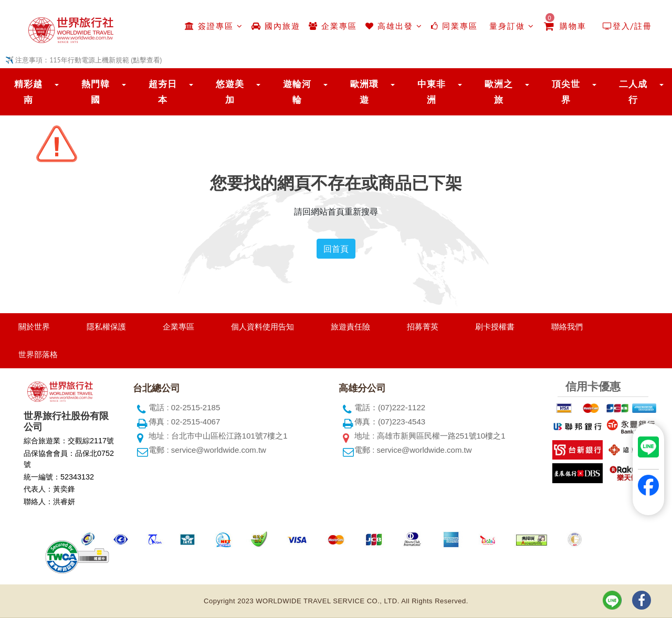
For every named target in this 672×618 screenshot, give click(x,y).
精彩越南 (28, 92)
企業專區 (333, 26)
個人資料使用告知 (262, 327)
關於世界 (34, 327)
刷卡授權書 (495, 327)
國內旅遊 (276, 26)
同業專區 (454, 26)
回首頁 (336, 249)
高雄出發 (394, 26)
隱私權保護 (106, 327)
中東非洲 (432, 92)
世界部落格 (38, 354)
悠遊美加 (230, 92)
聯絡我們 (567, 327)
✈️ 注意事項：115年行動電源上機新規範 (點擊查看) (83, 60)
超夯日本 (163, 92)
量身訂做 (510, 26)
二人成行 (633, 92)
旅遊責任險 (350, 327)
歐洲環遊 (364, 92)
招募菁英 (423, 327)
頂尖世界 (566, 92)
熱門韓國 (96, 92)
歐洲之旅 (499, 92)
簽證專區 (214, 26)
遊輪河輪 (297, 92)
